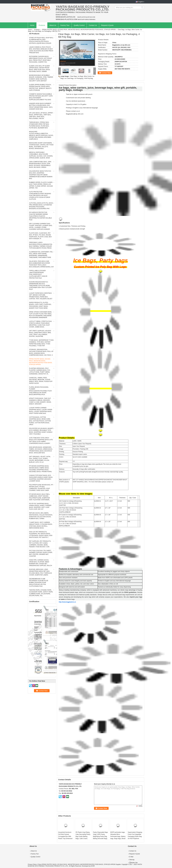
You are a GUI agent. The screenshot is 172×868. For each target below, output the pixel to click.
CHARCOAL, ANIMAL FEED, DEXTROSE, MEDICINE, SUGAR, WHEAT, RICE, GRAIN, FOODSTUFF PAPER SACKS (41, 381)
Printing (62, 452)
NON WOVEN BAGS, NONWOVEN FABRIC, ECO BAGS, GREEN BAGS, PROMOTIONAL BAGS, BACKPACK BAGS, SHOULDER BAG (41, 450)
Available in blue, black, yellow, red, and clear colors (76, 584)
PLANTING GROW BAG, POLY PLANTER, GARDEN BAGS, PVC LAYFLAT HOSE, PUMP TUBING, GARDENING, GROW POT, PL (40, 371)
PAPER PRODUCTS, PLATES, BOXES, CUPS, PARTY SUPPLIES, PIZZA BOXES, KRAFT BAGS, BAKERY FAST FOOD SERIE (40, 305)
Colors (61, 457)
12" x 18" (108, 508)
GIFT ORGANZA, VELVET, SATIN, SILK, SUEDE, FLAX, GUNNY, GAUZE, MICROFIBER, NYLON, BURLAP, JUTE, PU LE (40, 459)
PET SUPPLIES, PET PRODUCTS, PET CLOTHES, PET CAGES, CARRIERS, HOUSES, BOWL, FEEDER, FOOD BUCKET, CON (40, 544)
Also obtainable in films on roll (108, 584)
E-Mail (131, 857)
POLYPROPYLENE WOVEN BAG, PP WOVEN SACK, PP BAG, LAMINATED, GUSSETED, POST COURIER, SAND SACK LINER (41, 488)
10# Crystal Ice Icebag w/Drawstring (70, 501)
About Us (53, 25)
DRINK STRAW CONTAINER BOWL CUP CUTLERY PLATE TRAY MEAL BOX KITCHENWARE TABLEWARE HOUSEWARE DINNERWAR (40, 315)
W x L (111, 498)
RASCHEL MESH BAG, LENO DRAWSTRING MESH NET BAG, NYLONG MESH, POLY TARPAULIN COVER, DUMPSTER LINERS (40, 572)
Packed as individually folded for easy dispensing (114, 587)
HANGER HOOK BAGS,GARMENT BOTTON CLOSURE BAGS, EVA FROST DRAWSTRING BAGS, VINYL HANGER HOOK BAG (41, 106)
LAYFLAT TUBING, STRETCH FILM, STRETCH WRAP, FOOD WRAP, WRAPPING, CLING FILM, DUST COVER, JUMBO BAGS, (40, 324)
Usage (61, 449)
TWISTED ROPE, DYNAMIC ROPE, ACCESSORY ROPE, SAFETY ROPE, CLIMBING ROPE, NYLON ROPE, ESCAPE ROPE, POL (41, 593)
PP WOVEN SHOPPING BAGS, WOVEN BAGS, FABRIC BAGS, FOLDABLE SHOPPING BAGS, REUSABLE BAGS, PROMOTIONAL (40, 469)
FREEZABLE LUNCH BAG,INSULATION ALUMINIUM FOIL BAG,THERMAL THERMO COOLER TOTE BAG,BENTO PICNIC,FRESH (41, 245)
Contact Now (106, 73)
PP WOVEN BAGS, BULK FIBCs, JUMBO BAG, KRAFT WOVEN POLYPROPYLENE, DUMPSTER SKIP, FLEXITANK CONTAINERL (40, 497)
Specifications (64, 223)
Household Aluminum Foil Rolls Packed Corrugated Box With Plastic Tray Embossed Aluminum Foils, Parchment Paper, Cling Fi (66, 839)
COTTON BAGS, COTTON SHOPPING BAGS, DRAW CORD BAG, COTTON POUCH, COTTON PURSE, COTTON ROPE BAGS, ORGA (40, 421)
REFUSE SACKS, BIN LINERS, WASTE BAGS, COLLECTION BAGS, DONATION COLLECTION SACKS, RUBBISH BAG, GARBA (41, 516)
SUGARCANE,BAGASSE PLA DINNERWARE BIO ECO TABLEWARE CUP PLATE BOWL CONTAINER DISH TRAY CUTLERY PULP (40, 286)
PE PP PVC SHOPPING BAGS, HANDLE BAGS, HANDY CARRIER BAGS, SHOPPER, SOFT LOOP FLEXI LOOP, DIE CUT (40, 506)
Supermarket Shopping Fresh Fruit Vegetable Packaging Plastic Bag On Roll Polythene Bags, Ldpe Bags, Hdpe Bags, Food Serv (135, 837)
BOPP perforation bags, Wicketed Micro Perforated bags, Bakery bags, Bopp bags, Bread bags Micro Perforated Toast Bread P (118, 837)
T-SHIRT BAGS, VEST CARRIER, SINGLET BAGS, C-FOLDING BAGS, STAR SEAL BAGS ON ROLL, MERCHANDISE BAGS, (41, 525)
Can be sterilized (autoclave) (76, 101)
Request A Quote (107, 25)
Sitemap (132, 860)
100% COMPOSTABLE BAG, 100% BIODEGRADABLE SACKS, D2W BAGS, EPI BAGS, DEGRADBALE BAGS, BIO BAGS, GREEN (40, 165)
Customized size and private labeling (78, 98)
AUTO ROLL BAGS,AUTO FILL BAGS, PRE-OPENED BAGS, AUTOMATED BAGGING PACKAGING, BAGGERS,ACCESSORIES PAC (41, 206)
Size (61, 446)
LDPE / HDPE (77, 441)
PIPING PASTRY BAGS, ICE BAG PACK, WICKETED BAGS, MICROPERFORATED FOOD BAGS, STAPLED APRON (79, 30)
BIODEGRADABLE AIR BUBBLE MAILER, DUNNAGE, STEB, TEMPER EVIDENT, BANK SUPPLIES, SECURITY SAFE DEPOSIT (41, 78)
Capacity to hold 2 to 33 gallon (76, 104)
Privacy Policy (32, 864)
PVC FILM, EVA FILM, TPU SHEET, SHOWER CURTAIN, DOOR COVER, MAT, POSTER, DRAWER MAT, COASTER (41, 553)
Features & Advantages (70, 569)
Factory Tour (65, 25)
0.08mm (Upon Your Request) (82, 444)
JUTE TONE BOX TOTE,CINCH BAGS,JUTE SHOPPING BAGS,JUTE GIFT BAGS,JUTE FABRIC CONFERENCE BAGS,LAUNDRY (41, 441)
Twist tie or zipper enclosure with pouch (79, 94)
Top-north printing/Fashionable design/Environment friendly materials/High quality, (98, 472)
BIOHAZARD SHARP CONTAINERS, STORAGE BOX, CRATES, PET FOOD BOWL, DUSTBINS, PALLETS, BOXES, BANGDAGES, (41, 146)
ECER (93, 866)
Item (99, 498)
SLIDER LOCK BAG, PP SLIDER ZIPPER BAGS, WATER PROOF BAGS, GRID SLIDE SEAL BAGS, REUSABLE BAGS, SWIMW (40, 69)
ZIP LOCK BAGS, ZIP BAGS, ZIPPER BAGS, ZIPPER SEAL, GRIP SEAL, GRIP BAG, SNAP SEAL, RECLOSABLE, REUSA (41, 116)
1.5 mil (120, 501)
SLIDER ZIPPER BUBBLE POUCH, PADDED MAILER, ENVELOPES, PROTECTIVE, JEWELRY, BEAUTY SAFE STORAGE (40, 87)
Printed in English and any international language (114, 581)
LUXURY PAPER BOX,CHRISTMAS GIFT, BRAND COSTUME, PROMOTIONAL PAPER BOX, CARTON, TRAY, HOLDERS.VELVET (41, 296)
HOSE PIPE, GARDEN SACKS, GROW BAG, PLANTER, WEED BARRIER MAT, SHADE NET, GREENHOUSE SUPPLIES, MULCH (41, 563)
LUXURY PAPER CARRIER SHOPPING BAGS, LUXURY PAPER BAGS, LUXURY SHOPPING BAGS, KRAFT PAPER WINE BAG (41, 411)
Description (76, 498)
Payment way (63, 461)
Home (32, 25)
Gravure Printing (78, 452)
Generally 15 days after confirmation (84, 469)
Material (62, 441)
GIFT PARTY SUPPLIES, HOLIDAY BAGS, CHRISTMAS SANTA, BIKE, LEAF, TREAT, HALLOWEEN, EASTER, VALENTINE (40, 334)
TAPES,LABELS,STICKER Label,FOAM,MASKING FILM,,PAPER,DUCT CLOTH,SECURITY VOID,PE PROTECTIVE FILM (38, 274)
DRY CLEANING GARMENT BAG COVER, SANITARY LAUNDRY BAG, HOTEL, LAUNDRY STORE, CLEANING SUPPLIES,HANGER (41, 226)
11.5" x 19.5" (109, 501)
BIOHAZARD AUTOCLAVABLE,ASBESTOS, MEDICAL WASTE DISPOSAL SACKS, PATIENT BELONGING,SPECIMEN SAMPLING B (41, 135)
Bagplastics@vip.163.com (75, 114)
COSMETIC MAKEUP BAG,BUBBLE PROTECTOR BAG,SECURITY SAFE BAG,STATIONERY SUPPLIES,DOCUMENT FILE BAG (41, 97)
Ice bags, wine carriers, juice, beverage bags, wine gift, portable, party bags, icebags (98, 89)
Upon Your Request (79, 446)
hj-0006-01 (98, 501)
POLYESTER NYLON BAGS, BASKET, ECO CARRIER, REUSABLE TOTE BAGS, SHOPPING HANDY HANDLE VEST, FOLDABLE (41, 431)
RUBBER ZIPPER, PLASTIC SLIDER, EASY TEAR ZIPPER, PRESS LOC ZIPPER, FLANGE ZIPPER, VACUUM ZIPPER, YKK (41, 185)
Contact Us (93, 25)
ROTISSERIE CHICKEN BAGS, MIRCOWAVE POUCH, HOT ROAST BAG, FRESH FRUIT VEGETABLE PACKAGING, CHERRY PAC (41, 59)
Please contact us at (73, 111)
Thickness (62, 444)
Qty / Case (133, 498)
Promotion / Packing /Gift (80, 449)
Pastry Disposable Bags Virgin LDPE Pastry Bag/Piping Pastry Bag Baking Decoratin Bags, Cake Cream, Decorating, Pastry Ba (100, 837)
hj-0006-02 (98, 508)
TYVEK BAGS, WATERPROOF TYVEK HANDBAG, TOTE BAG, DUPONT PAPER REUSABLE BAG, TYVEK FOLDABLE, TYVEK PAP (41, 343)
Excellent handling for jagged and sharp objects (114, 571)
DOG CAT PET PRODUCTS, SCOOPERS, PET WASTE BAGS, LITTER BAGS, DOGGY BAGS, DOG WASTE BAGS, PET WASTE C (41, 535)
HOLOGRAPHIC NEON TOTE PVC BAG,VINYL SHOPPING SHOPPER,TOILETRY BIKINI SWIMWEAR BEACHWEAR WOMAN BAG (41, 175)
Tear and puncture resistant (68, 578)
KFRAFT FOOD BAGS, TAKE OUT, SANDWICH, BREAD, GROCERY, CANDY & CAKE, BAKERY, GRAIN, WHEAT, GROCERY (40, 401)
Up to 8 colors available (80, 457)
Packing (62, 454)
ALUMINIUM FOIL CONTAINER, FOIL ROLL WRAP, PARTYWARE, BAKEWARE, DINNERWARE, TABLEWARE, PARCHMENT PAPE (41, 255)
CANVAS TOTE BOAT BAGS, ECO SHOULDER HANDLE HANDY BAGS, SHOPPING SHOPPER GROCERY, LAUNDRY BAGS (41, 478)
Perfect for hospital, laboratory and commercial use (76, 575)
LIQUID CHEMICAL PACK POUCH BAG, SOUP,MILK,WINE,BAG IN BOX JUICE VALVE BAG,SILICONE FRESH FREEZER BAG (41, 50)
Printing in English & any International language (82, 108)
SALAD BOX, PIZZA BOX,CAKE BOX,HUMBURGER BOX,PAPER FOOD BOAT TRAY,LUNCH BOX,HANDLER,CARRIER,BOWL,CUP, (41, 264)
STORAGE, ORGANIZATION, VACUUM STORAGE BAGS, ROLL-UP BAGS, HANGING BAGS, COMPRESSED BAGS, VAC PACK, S (41, 352)
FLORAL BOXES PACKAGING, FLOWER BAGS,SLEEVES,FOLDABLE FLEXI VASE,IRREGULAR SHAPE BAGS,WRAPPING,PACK (40, 391)
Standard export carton (80, 454)
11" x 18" (108, 515)
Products (42, 25)
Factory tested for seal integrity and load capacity (75, 581)
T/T (74, 461)
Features (62, 472)
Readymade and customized (69, 571)
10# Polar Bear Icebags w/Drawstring (71, 508)
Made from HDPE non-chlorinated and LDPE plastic (115, 578)
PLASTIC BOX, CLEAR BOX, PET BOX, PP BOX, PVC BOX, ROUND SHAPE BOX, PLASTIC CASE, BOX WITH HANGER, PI (40, 236)
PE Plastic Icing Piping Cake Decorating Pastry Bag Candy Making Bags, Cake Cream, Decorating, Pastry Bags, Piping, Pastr (83, 837)
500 (129, 501)
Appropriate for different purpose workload (112, 575)
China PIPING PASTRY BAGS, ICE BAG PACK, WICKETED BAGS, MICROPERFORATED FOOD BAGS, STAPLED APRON (76, 864)
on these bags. (70, 599)
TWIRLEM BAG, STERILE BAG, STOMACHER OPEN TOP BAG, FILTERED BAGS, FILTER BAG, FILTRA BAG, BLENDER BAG (39, 125)
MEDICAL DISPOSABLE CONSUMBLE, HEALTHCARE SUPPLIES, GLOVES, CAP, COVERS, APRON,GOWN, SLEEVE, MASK (41, 155)
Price (61, 464)
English (141, 2)
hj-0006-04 (98, 522)
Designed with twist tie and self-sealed (72, 587)
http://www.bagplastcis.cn (67, 602)
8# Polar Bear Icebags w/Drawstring (70, 522)
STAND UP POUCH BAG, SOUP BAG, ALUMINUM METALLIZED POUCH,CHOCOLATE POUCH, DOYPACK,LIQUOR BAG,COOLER (41, 40)
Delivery (62, 469)
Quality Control (79, 25)
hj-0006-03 (98, 515)
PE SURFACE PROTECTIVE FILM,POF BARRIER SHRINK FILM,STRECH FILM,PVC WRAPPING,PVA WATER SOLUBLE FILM (40, 216)
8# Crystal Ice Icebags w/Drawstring (70, 515)
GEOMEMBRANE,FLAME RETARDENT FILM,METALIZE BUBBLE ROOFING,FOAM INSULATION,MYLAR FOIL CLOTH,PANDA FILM (39, 582)
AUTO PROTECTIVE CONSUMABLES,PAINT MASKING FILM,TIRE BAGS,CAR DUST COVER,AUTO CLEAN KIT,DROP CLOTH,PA (40, 195)
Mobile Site (133, 863)
